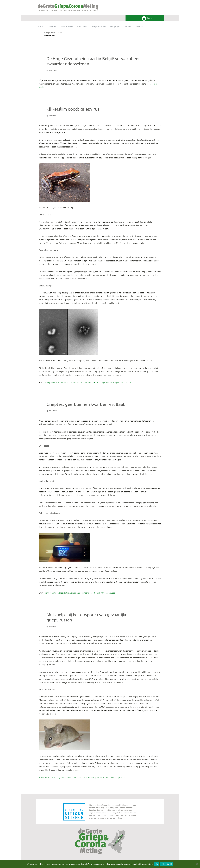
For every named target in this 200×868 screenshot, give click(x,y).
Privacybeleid (167, 864)
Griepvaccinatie (99, 26)
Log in (150, 18)
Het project (115, 26)
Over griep (52, 26)
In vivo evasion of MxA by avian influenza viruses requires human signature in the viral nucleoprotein (82, 777)
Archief (128, 26)
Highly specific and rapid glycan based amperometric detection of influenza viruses (79, 593)
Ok (157, 864)
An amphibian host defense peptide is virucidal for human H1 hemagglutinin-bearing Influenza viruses (88, 382)
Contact (140, 26)
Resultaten (82, 26)
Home (40, 26)
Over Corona (67, 26)
